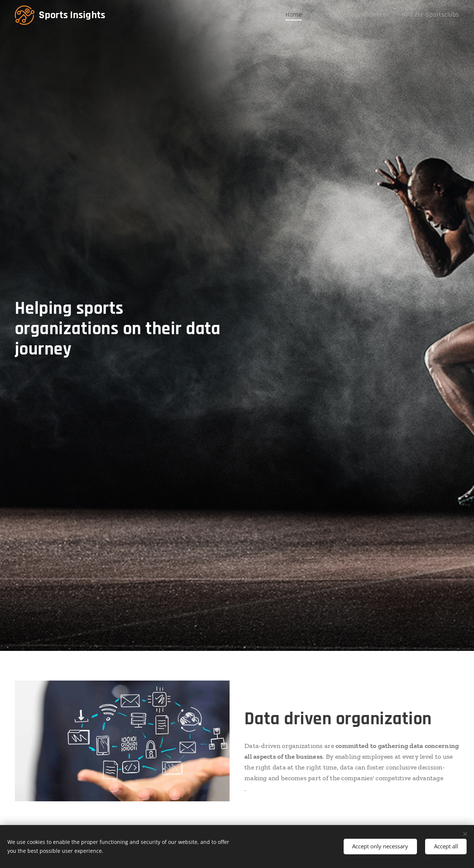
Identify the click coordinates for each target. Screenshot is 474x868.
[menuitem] (310, 15)
